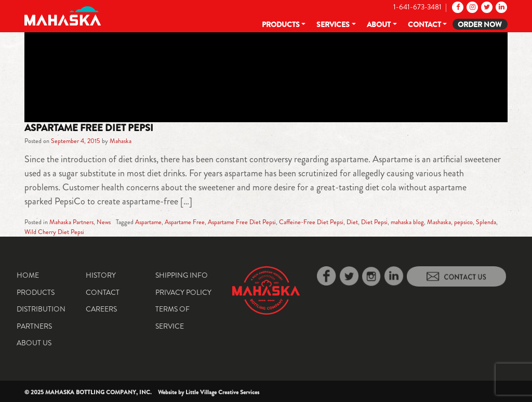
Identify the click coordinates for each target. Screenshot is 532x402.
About (379, 24)
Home (28, 275)
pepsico (463, 222)
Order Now (480, 24)
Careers (101, 309)
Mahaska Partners (71, 222)
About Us (34, 343)
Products (281, 24)
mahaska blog (407, 222)
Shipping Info (182, 275)
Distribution (41, 309)
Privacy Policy (183, 292)
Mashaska (439, 222)
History (101, 275)
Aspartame (148, 222)
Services (333, 24)
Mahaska (121, 141)
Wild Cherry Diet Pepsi (54, 232)
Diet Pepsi (374, 222)
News (104, 222)
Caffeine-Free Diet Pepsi (311, 222)
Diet (352, 222)
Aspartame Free (185, 222)
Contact (424, 24)
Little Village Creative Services (222, 392)
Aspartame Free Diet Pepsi (89, 128)
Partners (34, 326)
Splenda (486, 222)
